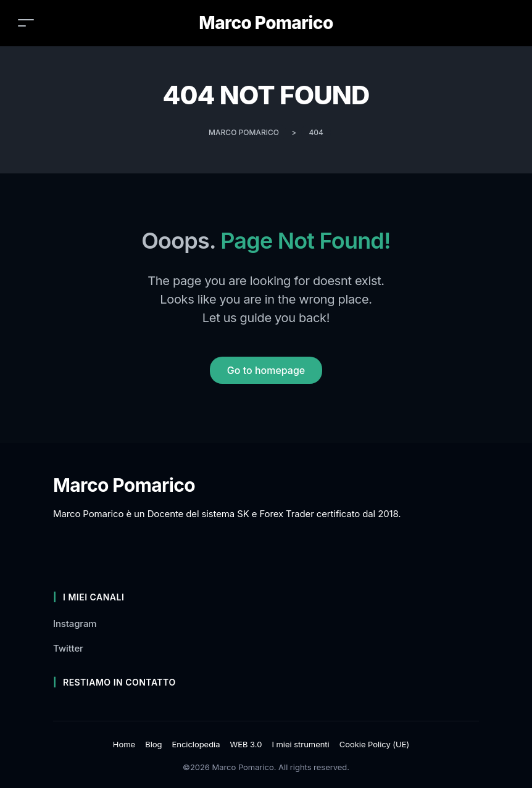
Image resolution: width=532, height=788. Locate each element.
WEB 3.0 (246, 744)
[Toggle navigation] (26, 23)
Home (124, 744)
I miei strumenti (300, 744)
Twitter (68, 648)
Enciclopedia (196, 744)
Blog (153, 744)
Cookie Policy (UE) (374, 744)
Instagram (75, 624)
